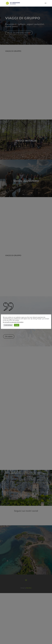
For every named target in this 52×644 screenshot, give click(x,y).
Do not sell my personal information (13, 322)
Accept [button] (17, 325)
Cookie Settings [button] (8, 325)
